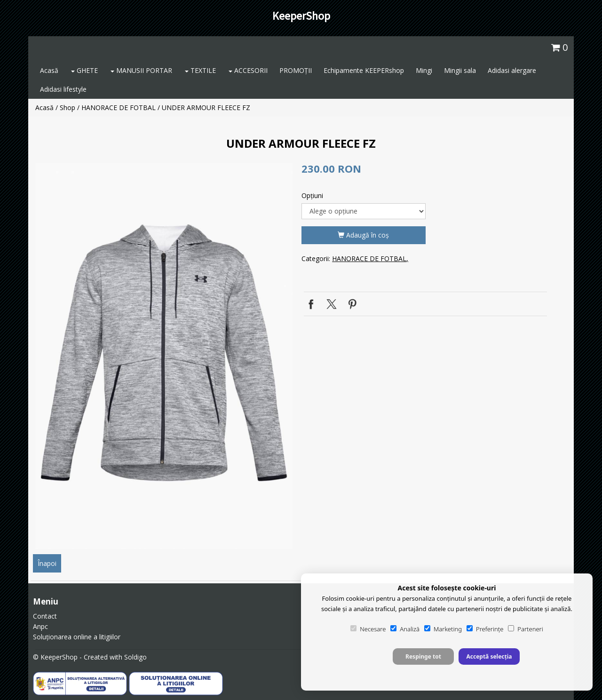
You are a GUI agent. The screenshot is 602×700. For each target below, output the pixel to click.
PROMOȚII (296, 70)
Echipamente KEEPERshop (364, 70)
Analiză (405, 629)
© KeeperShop (55, 657)
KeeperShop (301, 16)
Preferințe (485, 629)
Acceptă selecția (489, 656)
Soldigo (135, 657)
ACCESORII (248, 70)
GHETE (84, 70)
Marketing (443, 629)
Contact (45, 616)
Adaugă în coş (363, 235)
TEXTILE (200, 70)
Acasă (49, 70)
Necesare (368, 629)
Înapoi (47, 563)
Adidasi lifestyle (63, 89)
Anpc (40, 626)
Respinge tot (423, 656)
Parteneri (525, 629)
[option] (164, 356)
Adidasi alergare (512, 70)
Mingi (424, 70)
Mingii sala (460, 70)
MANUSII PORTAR (141, 70)
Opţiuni (312, 195)
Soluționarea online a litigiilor (77, 637)
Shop (67, 107)
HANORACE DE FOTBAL (119, 107)
